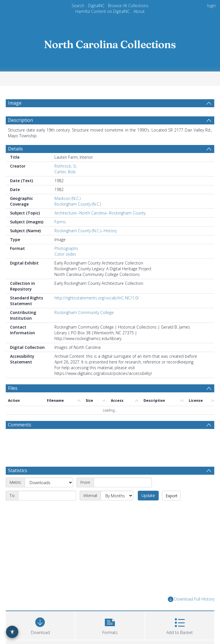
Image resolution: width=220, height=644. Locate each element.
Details (15, 149)
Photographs (66, 248)
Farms (60, 222)
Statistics (18, 470)
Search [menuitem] (78, 6)
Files (13, 388)
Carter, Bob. (65, 172)
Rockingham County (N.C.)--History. (86, 231)
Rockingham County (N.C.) (78, 204)
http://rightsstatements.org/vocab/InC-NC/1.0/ (97, 298)
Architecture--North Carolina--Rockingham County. (100, 213)
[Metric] (49, 482)
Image (15, 103)
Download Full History (191, 599)
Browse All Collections (128, 6)
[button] (110, 625)
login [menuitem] (211, 6)
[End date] (47, 496)
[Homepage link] (110, 43)
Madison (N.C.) (67, 198)
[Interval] (117, 496)
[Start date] (123, 482)
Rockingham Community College (84, 312)
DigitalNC (96, 6)
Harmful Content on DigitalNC (103, 11)
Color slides (65, 254)
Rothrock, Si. (66, 166)
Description (20, 120)
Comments (20, 425)
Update (148, 495)
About (139, 11)
